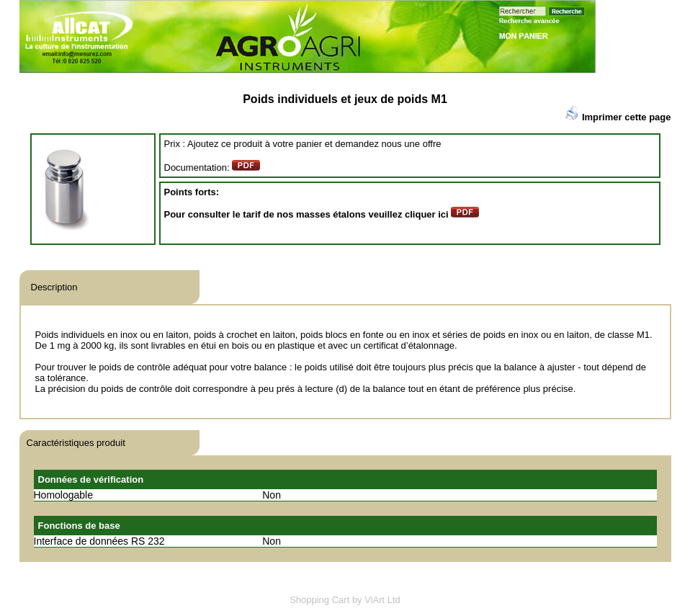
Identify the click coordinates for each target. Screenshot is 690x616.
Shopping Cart (319, 600)
